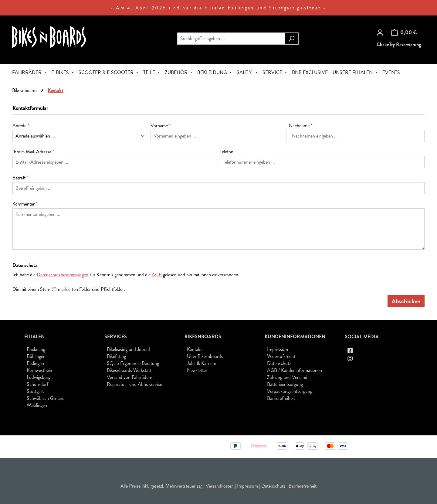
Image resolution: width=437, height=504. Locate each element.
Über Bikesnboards (205, 356)
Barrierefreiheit (281, 398)
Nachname (301, 126)
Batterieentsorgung (285, 384)
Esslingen (35, 363)
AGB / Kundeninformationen (295, 370)
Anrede (21, 126)
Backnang (36, 349)
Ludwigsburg (39, 377)
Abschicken (406, 301)
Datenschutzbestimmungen (63, 275)
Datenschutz (279, 363)
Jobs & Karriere (202, 363)
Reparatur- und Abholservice (134, 384)
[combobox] (231, 39)
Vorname (161, 126)
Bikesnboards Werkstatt (129, 370)
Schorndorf (37, 384)
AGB (157, 275)
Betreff (20, 178)
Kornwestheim (40, 370)
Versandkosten (220, 486)
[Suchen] (291, 39)
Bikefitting (116, 356)
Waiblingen (37, 405)
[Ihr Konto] (380, 32)
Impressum (278, 349)
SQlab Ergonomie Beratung (133, 363)
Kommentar (25, 204)
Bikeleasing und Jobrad (128, 349)
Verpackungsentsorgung (290, 391)
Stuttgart (35, 391)
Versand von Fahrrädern (130, 377)
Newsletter (197, 370)
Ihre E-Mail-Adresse (33, 152)
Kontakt (194, 349)
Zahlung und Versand (287, 377)
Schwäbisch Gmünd (46, 398)
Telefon (227, 152)
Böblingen (36, 356)
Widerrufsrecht (281, 356)
